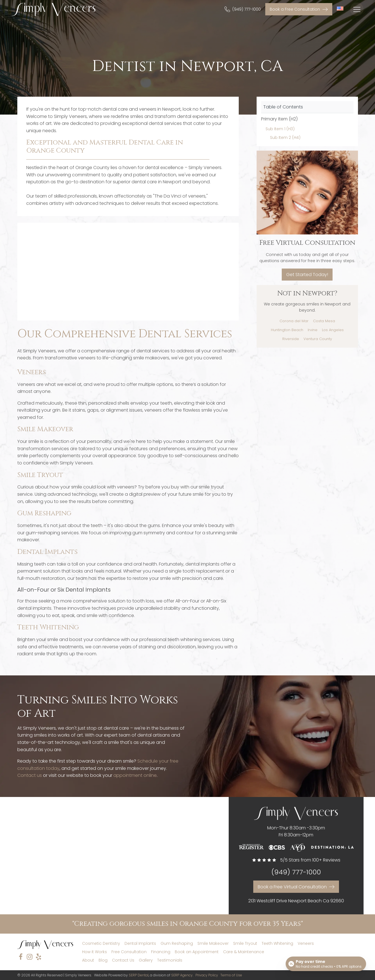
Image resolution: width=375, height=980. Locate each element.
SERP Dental (139, 975)
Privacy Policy (207, 975)
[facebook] (21, 957)
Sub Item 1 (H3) (280, 129)
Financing (161, 952)
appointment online (135, 775)
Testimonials (170, 960)
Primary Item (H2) (279, 119)
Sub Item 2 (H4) (285, 137)
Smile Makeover (45, 429)
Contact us (30, 775)
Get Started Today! (307, 275)
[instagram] (30, 957)
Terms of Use (231, 975)
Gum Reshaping (44, 513)
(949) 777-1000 (296, 872)
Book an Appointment (197, 952)
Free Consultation (129, 952)
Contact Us (123, 960)
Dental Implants (47, 552)
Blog (103, 960)
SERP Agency (182, 975)
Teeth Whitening (48, 627)
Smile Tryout (40, 475)
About (88, 960)
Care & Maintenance (244, 952)
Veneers (32, 372)
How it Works (95, 952)
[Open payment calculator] (326, 964)
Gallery (146, 960)
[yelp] (39, 957)
